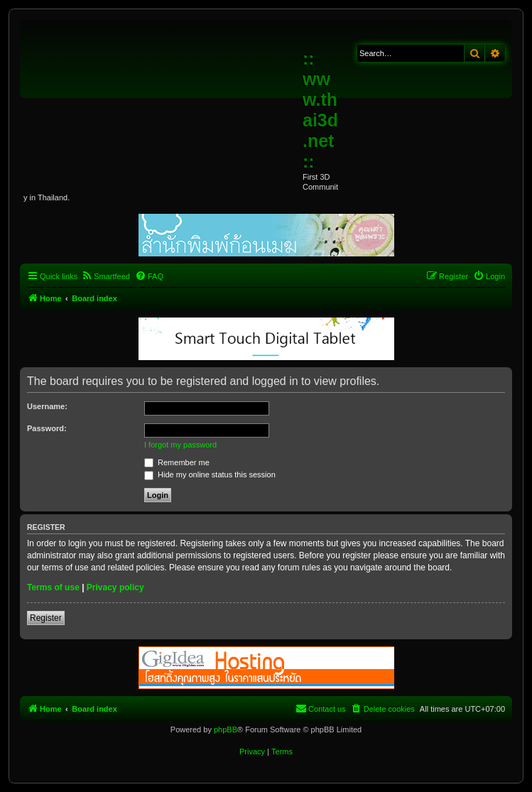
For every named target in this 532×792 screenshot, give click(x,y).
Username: (47, 406)
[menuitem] (105, 276)
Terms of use (53, 587)
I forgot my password (180, 445)
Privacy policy (115, 587)
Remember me (177, 462)
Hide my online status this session (210, 474)
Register (46, 618)
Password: (47, 428)
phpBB (226, 729)
